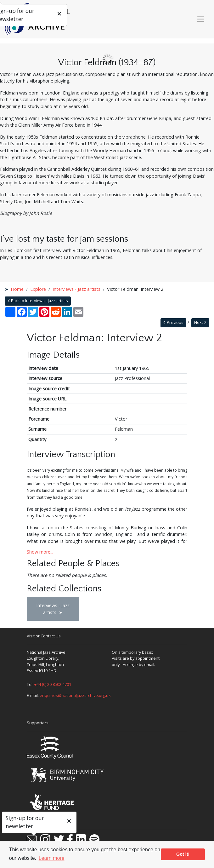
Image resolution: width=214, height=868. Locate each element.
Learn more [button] (52, 858)
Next (200, 322)
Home (17, 289)
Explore (38, 289)
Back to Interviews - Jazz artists (38, 301)
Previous (173, 322)
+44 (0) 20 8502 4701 (53, 684)
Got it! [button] (183, 854)
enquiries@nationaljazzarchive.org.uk (75, 695)
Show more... (40, 552)
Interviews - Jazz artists (76, 289)
